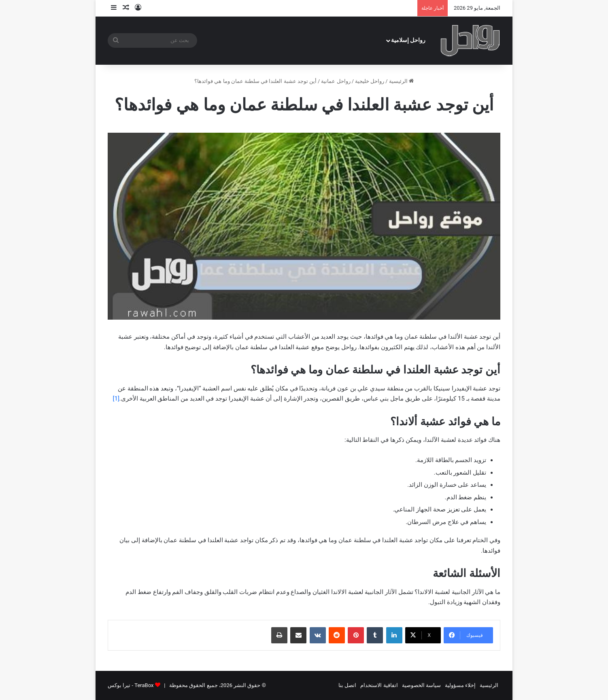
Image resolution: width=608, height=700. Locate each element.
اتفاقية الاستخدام (379, 685)
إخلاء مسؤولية (460, 685)
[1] (116, 399)
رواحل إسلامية (408, 40)
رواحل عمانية (336, 81)
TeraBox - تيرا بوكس (131, 685)
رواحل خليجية (370, 81)
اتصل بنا (347, 685)
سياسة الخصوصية (421, 685)
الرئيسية (401, 81)
